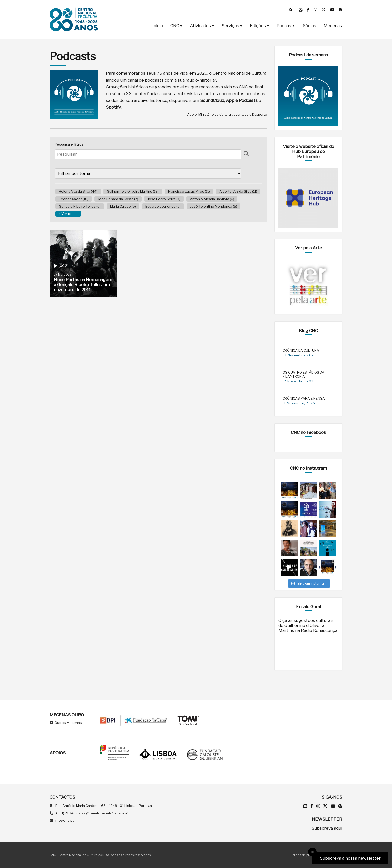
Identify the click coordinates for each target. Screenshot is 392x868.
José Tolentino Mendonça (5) (214, 206)
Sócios (310, 26)
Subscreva (327, 828)
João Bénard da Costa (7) (118, 199)
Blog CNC (308, 331)
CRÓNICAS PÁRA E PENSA (304, 398)
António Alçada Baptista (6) (212, 199)
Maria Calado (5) (123, 206)
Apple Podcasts (242, 100)
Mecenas (333, 26)
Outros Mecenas (66, 723)
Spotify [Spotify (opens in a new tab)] (113, 107)
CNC (175, 26)
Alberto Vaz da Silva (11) (238, 191)
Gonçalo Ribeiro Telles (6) (80, 206)
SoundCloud (212, 100)
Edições (258, 26)
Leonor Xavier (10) (74, 199)
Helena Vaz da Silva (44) (78, 191)
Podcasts (286, 26)
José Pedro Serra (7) (164, 199)
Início (158, 26)
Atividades (200, 26)
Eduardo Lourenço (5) (163, 206)
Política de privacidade (307, 855)
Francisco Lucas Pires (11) (189, 191)
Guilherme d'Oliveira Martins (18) (133, 191)
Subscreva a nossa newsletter (350, 858)
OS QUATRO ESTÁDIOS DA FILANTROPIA (304, 374)
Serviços (230, 26)
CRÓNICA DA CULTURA (301, 350)
